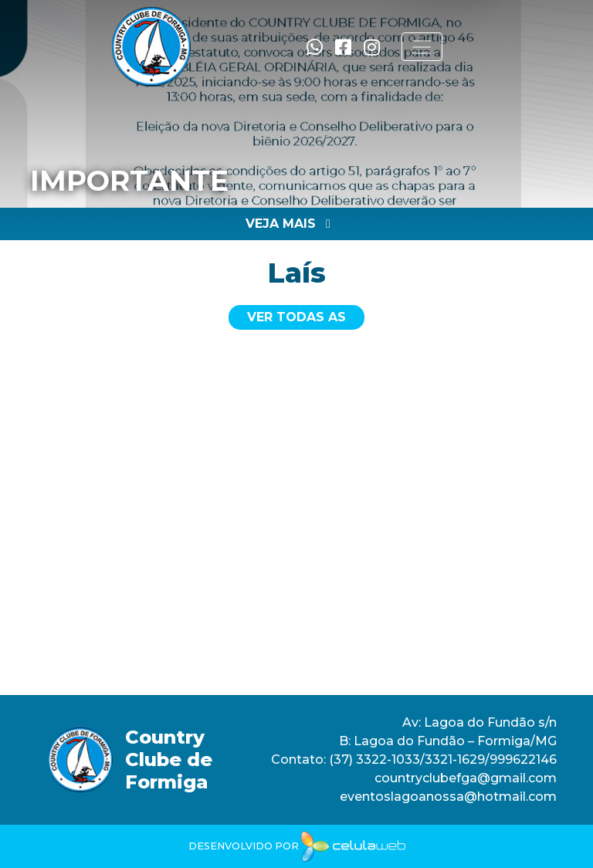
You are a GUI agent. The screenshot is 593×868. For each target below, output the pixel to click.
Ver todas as (296, 317)
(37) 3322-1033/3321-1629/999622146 (441, 759)
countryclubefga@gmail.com (466, 778)
